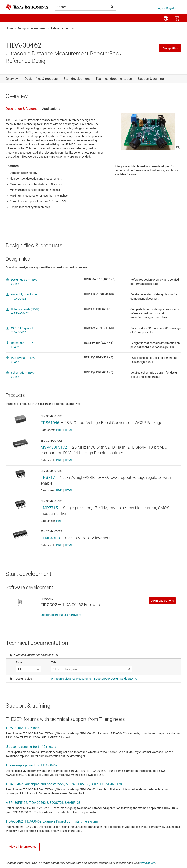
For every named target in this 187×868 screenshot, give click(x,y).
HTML (69, 430)
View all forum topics (23, 847)
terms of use (147, 863)
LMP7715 (49, 508)
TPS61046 (50, 423)
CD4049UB (50, 538)
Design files (170, 48)
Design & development (32, 28)
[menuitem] (166, 18)
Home (9, 28)
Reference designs (62, 28)
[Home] (27, 7)
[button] (10, 18)
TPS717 (48, 477)
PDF (59, 430)
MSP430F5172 (54, 447)
